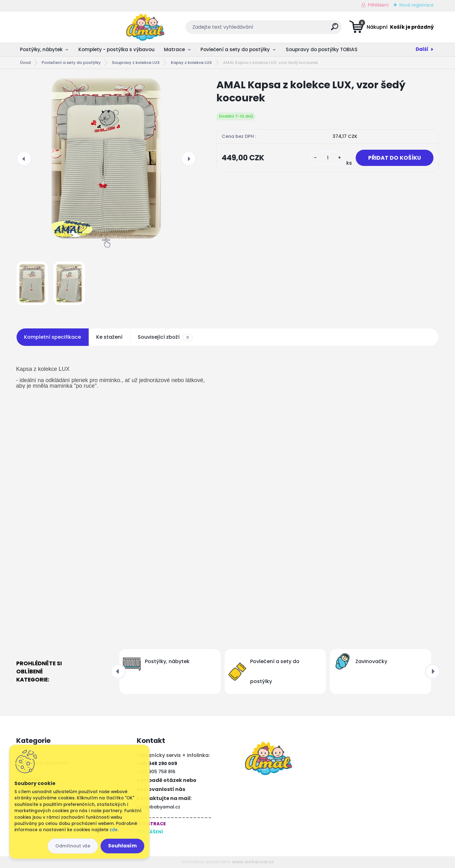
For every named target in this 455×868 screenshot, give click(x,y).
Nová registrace (417, 5)
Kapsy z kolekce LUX (191, 63)
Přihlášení (378, 5)
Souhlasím (122, 846)
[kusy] (328, 158)
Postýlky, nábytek (41, 49)
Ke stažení (109, 337)
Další (422, 49)
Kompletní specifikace (52, 337)
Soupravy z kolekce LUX (136, 63)
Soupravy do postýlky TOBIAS (322, 49)
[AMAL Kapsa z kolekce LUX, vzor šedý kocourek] (106, 158)
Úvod (25, 63)
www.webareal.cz (253, 862)
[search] (290, 29)
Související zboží (165, 337)
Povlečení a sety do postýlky (235, 49)
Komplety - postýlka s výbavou (116, 49)
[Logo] (54, 27)
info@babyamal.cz (158, 807)
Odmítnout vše (73, 846)
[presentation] (24, 158)
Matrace (174, 49)
